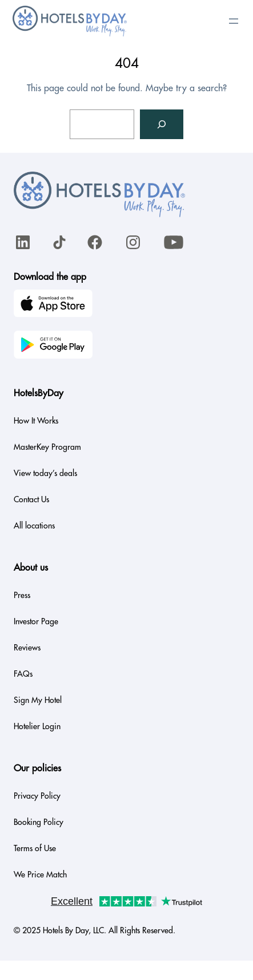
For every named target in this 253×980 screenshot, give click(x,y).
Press (22, 595)
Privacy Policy (37, 796)
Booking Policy (39, 822)
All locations (34, 526)
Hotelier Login (37, 726)
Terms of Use (35, 848)
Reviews (27, 648)
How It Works (36, 421)
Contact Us (31, 499)
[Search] (162, 124)
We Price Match (40, 875)
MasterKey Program (47, 447)
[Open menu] (234, 21)
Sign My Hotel (38, 700)
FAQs (23, 674)
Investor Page (36, 621)
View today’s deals (45, 473)
